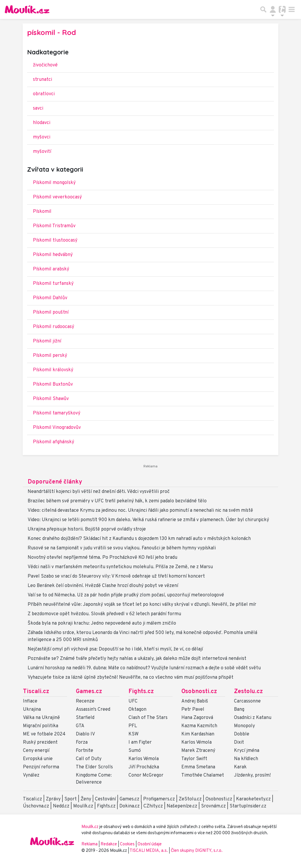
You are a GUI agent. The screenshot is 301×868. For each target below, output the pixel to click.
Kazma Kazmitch (199, 726)
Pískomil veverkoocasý (57, 197)
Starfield (85, 718)
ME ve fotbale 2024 (44, 734)
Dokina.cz (129, 806)
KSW (133, 734)
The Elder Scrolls (94, 767)
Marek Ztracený (198, 751)
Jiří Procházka (144, 767)
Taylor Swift (194, 759)
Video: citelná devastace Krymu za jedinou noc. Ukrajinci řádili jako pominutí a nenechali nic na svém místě (140, 511)
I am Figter (140, 742)
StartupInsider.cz (248, 806)
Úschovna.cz (36, 806)
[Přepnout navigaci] (273, 9)
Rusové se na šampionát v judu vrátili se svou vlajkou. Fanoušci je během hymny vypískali (122, 548)
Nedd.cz (61, 806)
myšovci (42, 137)
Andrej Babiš (195, 701)
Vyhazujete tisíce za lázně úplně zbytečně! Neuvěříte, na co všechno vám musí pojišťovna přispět (131, 678)
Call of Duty (89, 759)
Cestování (105, 799)
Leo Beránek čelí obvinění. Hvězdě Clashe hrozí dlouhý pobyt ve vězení (103, 586)
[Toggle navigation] (292, 9)
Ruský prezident (40, 742)
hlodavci (42, 123)
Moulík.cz (83, 806)
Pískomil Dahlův (50, 298)
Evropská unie (38, 759)
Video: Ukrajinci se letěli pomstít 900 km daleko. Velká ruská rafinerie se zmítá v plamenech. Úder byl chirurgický (148, 520)
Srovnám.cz (213, 806)
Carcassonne (247, 701)
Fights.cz (141, 692)
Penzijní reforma (41, 767)
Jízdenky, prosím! (252, 775)
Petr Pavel (193, 710)
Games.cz (89, 692)
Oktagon (137, 710)
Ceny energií (36, 751)
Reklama (90, 844)
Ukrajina (32, 710)
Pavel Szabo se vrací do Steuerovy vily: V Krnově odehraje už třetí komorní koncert (116, 576)
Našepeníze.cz (182, 806)
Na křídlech (246, 759)
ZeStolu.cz (190, 799)
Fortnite (85, 751)
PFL (133, 726)
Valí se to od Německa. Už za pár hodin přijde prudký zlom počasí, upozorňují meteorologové (126, 595)
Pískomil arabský (51, 269)
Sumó (135, 751)
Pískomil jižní (47, 341)
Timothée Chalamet (203, 775)
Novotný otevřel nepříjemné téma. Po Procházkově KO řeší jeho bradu (102, 558)
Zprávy (53, 799)
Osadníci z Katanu (253, 718)
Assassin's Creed (93, 710)
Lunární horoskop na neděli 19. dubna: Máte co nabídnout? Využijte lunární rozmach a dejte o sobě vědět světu (144, 668)
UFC (133, 701)
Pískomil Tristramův (54, 226)
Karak (240, 767)
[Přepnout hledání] (263, 9)
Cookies (127, 844)
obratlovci (44, 94)
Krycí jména (247, 751)
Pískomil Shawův (51, 399)
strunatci (42, 80)
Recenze (85, 701)
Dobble (242, 734)
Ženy (86, 799)
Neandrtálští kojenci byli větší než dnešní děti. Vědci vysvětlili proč (99, 492)
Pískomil (42, 212)
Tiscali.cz (36, 692)
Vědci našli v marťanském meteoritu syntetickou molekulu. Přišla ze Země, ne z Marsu (120, 567)
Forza (82, 742)
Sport (71, 799)
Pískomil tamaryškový (57, 413)
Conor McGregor (146, 775)
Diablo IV (85, 734)
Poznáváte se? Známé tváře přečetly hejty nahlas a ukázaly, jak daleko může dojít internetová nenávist (137, 659)
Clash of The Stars (148, 718)
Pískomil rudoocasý (53, 327)
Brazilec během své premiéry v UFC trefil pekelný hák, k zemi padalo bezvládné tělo (117, 501)
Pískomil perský (50, 356)
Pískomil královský (53, 370)
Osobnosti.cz (199, 692)
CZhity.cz (153, 806)
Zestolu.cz (248, 692)
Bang (239, 710)
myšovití (42, 152)
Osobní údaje (150, 844)
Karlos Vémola (144, 759)
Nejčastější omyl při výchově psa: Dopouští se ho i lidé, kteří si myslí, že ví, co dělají (115, 649)
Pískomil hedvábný (53, 255)
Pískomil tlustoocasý (55, 240)
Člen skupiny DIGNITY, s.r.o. (197, 851)
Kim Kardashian (198, 734)
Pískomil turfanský (53, 284)
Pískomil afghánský (53, 442)
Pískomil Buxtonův (53, 384)
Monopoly (244, 726)
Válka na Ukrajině (41, 718)
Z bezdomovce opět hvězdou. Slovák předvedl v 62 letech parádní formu (104, 614)
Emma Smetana (198, 767)
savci (38, 108)
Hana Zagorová (197, 718)
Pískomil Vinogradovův (57, 428)
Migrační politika (41, 726)
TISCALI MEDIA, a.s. (149, 851)
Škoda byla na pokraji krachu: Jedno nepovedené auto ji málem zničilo (102, 623)
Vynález (31, 775)
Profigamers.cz (159, 799)
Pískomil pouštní (51, 312)
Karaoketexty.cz (253, 799)
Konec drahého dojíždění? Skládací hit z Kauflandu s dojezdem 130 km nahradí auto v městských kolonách (139, 539)
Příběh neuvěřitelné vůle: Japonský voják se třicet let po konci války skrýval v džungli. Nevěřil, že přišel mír (142, 605)
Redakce (109, 844)
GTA (80, 726)
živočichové (45, 65)
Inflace (30, 701)
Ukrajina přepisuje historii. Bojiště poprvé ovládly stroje (87, 529)
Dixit (239, 742)
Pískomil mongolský (54, 183)
